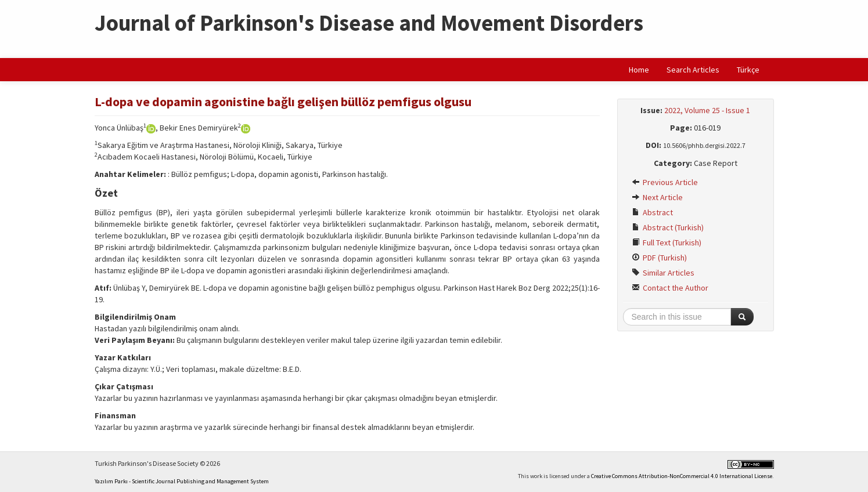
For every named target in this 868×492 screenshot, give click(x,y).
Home (639, 70)
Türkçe (748, 70)
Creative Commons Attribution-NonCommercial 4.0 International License (682, 476)
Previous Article (665, 182)
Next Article (657, 197)
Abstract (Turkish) (668, 227)
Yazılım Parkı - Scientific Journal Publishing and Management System (182, 481)
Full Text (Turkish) (667, 243)
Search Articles (693, 70)
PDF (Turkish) (659, 258)
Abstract (652, 212)
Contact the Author (670, 288)
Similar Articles (663, 273)
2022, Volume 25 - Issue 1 (707, 110)
